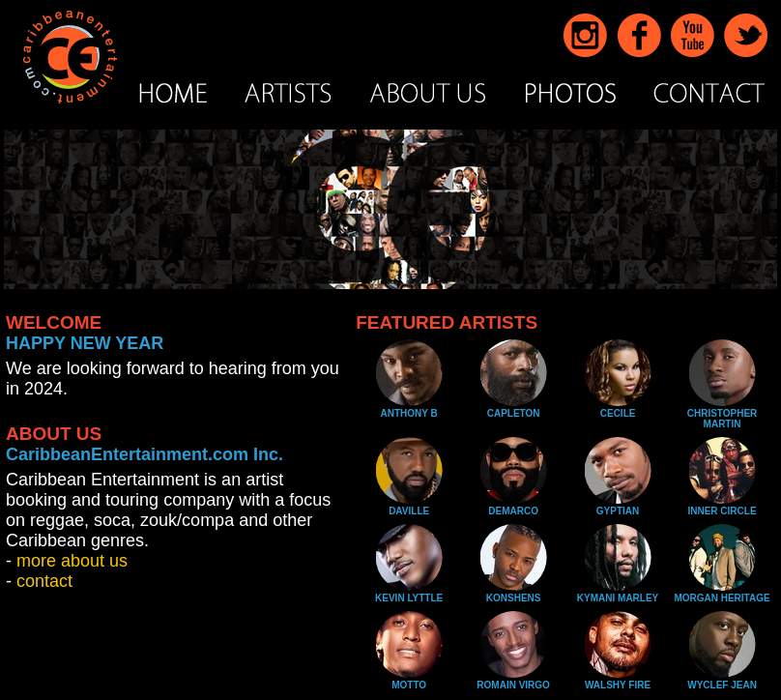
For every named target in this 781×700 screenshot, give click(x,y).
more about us (72, 561)
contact (44, 581)
